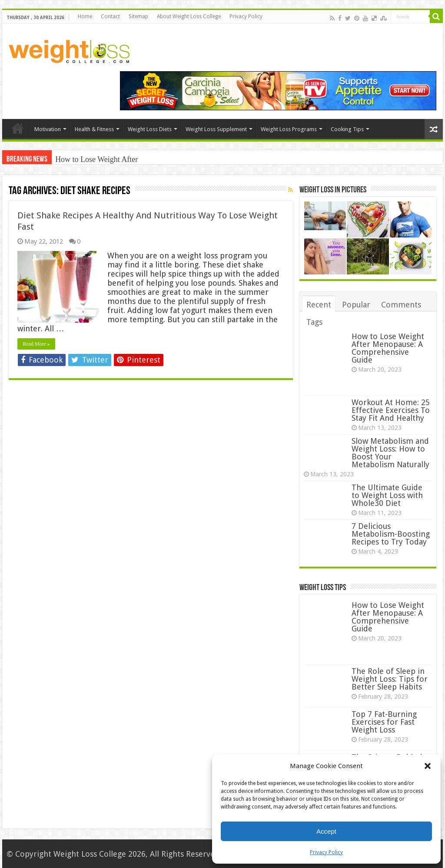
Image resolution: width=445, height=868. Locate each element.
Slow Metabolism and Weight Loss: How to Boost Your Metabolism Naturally (390, 453)
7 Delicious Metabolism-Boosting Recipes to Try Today (391, 534)
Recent (319, 305)
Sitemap (138, 17)
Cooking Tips (347, 129)
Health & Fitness (94, 129)
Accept (326, 831)
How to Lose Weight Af (92, 159)
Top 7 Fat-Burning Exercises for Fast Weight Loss (384, 722)
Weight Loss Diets (150, 129)
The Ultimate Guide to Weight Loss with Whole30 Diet (387, 495)
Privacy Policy (326, 852)
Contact (110, 17)
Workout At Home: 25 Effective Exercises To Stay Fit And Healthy (391, 410)
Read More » (36, 344)
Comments (401, 305)
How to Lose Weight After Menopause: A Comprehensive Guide (388, 348)
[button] (428, 766)
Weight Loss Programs (289, 129)
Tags (314, 322)
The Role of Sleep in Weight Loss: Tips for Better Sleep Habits (390, 679)
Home (85, 17)
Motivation (48, 129)
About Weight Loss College (189, 17)
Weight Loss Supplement (216, 129)
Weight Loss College (90, 854)
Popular (356, 305)
